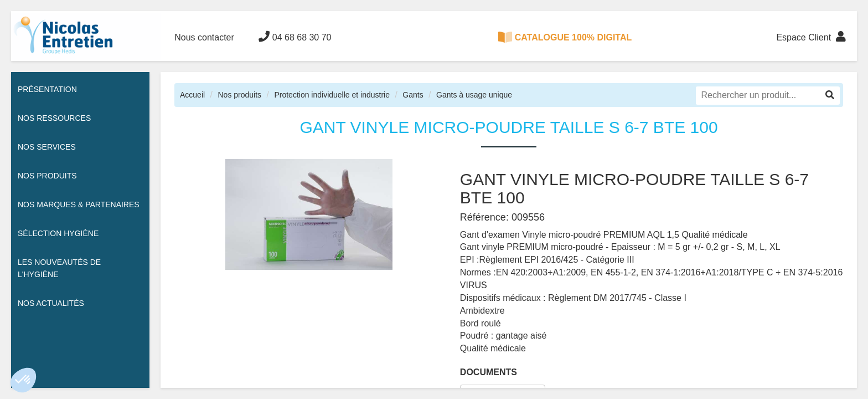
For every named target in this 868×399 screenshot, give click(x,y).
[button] (23, 380)
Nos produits (239, 95)
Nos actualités (51, 303)
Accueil (192, 95)
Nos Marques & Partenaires (79, 204)
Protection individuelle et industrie (332, 95)
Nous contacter (204, 37)
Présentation (47, 89)
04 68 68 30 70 (295, 37)
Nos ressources (54, 118)
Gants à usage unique (474, 95)
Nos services (47, 147)
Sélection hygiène (58, 233)
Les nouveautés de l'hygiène (59, 268)
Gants (413, 95)
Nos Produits (47, 176)
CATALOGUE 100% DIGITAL (565, 37)
